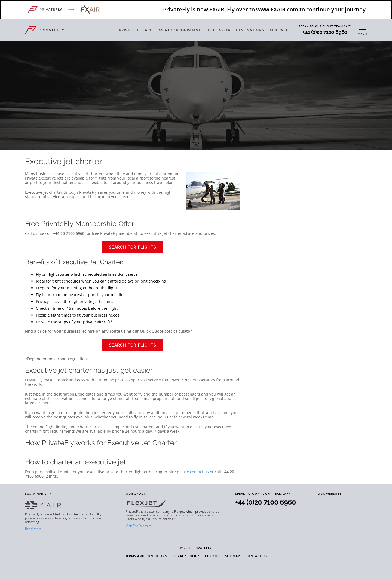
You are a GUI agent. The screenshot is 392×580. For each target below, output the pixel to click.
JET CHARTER (218, 30)
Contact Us (256, 556)
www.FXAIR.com (277, 9)
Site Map (233, 556)
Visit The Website (139, 526)
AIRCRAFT (279, 30)
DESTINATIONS (250, 30)
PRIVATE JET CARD (136, 30)
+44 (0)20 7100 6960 (325, 32)
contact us (199, 472)
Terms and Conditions (146, 556)
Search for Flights (133, 247)
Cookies (212, 556)
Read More (33, 529)
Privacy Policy (186, 556)
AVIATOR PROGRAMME (180, 30)
